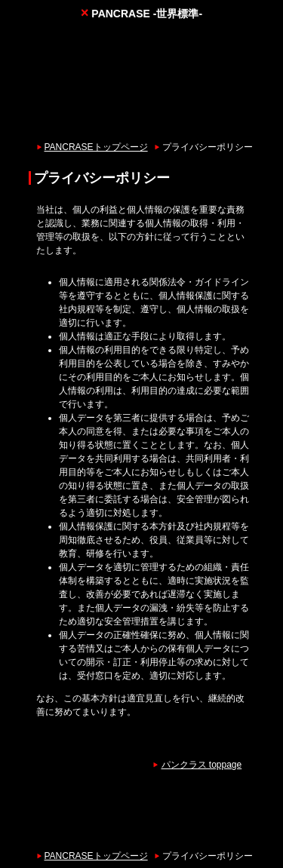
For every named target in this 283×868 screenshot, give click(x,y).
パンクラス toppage (202, 765)
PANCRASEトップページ (96, 147)
